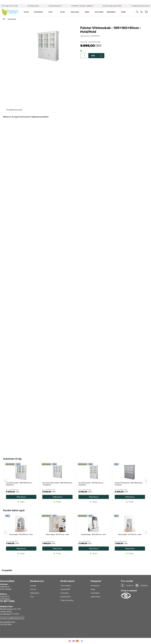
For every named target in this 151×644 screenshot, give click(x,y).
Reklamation (35, 593)
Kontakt (33, 586)
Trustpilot (7, 570)
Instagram (144, 585)
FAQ (32, 597)
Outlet (123, 12)
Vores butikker (66, 586)
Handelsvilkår (65, 589)
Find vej (33, 589)
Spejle (93, 589)
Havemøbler (95, 593)
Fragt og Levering (67, 600)
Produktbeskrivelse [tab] (14, 110)
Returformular (65, 597)
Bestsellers (111, 12)
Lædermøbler (95, 597)
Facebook (130, 585)
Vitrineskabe (95, 586)
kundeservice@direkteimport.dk (12, 618)
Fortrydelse (65, 593)
